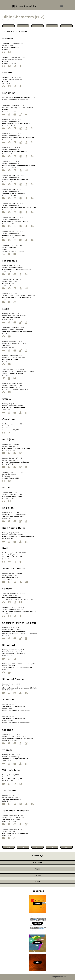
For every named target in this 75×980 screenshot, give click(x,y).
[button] (61, 6)
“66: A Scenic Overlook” (17, 32)
